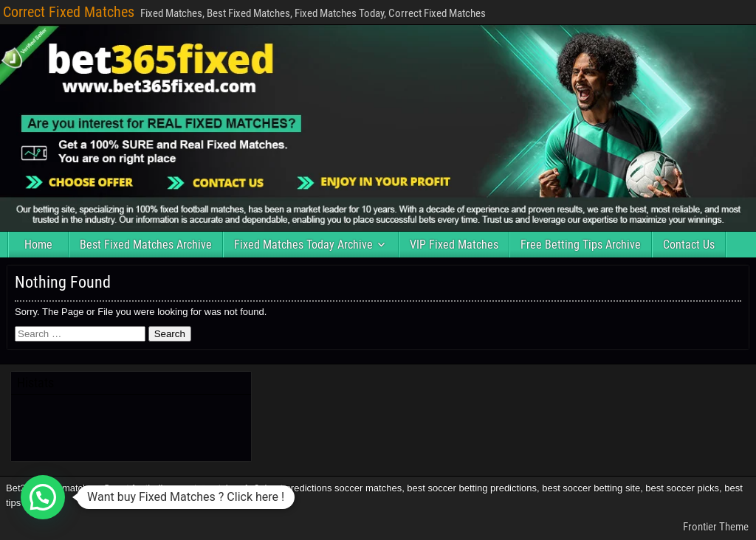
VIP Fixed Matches (454, 245)
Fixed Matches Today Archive (303, 245)
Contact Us (689, 245)
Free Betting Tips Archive (581, 245)
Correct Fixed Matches (69, 12)
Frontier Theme (716, 527)
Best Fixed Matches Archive (146, 245)
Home (38, 245)
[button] (43, 497)
